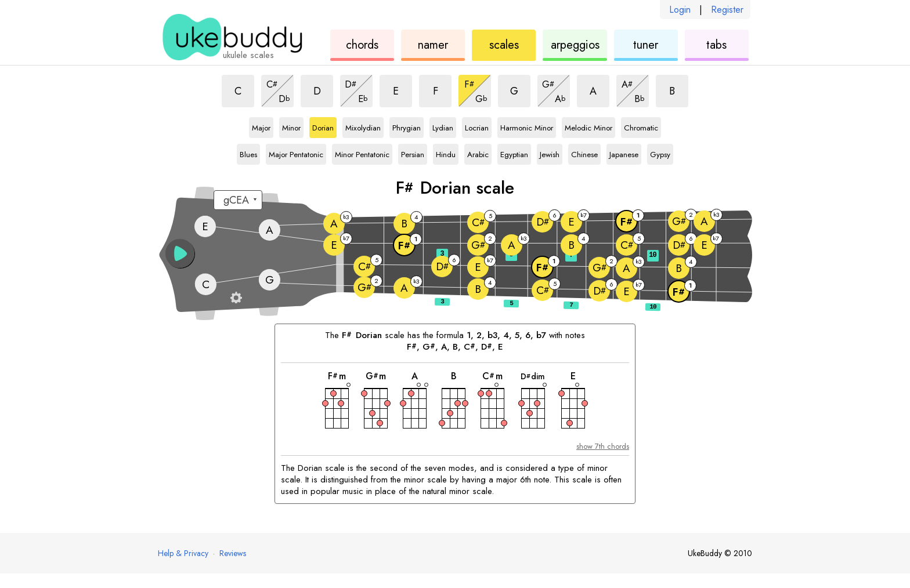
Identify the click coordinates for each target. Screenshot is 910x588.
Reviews (233, 553)
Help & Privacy (183, 553)
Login (680, 10)
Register (727, 10)
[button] (180, 253)
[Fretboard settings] (236, 297)
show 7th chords (603, 446)
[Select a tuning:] (238, 200)
